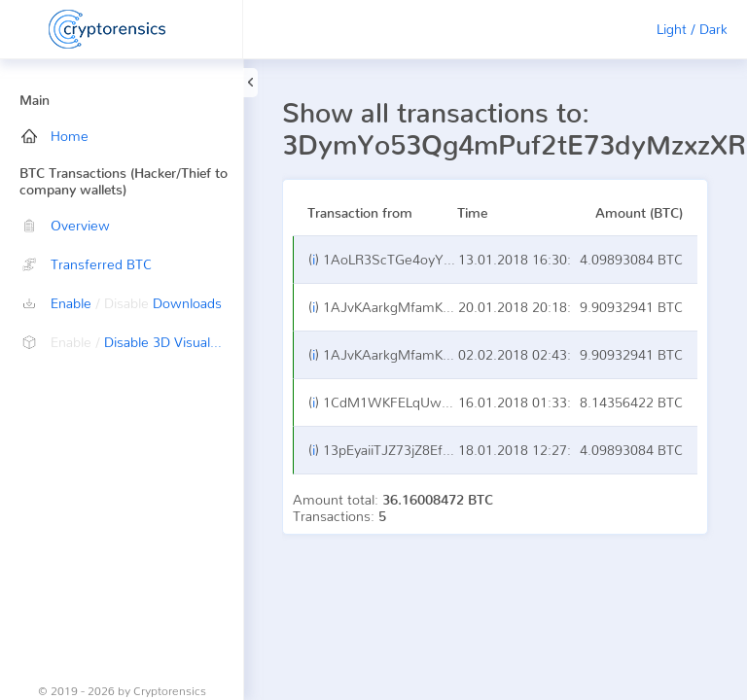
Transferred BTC (87, 264)
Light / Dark (692, 29)
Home (55, 136)
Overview (66, 225)
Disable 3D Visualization (132, 342)
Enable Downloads (122, 303)
